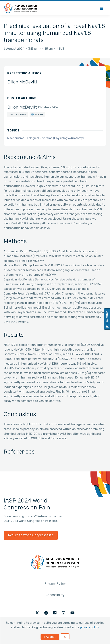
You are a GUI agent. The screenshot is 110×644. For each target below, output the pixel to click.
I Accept (50, 637)
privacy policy (89, 627)
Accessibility (55, 595)
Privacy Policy (55, 584)
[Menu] (102, 8)
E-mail (39, 114)
